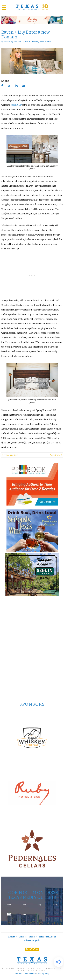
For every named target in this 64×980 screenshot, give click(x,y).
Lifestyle (34, 42)
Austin (48, 42)
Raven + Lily (16, 105)
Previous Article (10, 455)
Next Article (56, 455)
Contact (23, 937)
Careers (33, 937)
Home (41, 42)
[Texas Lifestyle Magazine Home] (32, 7)
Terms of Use (30, 974)
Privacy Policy (44, 974)
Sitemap (18, 974)
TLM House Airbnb (47, 937)
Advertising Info (32, 940)
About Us (12, 937)
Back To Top (32, 949)
